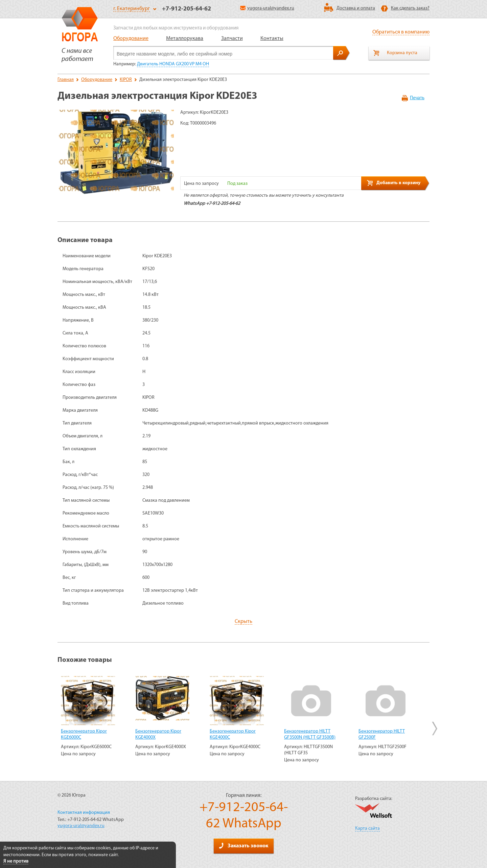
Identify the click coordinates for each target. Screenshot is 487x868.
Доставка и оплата (356, 8)
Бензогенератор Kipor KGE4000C (233, 734)
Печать (417, 98)
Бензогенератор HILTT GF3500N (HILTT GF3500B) (310, 734)
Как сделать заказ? (410, 8)
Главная (66, 80)
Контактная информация (84, 813)
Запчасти (232, 39)
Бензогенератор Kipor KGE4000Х (158, 734)
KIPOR (126, 80)
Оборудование (131, 39)
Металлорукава (185, 39)
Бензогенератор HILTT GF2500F (382, 734)
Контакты (272, 39)
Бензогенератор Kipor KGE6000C (84, 734)
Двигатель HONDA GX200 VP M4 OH (173, 64)
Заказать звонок (243, 846)
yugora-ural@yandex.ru (267, 8)
